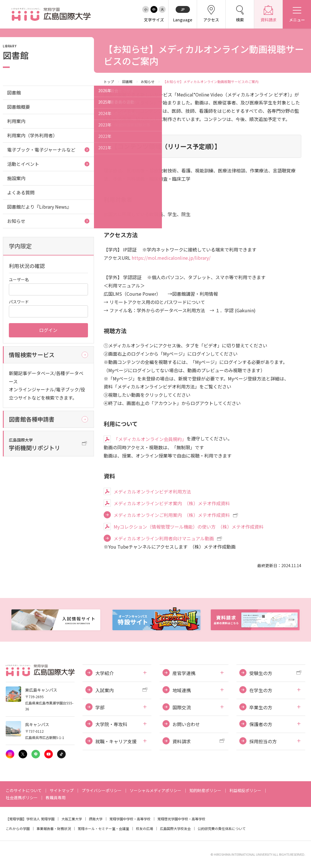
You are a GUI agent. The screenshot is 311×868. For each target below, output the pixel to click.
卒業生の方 (261, 707)
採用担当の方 (263, 741)
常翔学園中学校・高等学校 (130, 819)
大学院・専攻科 (111, 724)
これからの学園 (18, 828)
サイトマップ (62, 790)
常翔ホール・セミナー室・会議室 (103, 828)
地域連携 (182, 690)
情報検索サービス (32, 355)
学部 (100, 707)
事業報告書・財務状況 (54, 828)
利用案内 (16, 121)
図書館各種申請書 (32, 419)
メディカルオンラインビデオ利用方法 (152, 492)
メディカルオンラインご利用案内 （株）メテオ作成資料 (172, 515)
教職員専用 (56, 797)
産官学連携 (184, 673)
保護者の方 (261, 724)
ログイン (48, 330)
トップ (109, 81)
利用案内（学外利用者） (32, 135)
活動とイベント (23, 164)
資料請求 (182, 741)
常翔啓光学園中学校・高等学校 (181, 819)
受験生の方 (261, 673)
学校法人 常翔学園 (40, 819)
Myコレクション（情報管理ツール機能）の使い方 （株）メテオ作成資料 (189, 527)
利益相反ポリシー (245, 790)
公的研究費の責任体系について (222, 828)
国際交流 (182, 707)
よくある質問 (21, 192)
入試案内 (105, 690)
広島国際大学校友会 (175, 828)
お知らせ (148, 81)
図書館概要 (19, 107)
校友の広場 (145, 828)
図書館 (127, 81)
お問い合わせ (186, 724)
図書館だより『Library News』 (39, 207)
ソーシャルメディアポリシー (155, 790)
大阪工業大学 (72, 819)
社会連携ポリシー (22, 797)
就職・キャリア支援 (116, 741)
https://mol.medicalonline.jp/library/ (171, 258)
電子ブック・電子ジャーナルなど (41, 150)
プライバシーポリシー (102, 790)
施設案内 (16, 178)
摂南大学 (96, 819)
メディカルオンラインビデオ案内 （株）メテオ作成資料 (172, 503)
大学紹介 (105, 673)
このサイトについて (24, 790)
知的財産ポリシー (205, 790)
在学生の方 (261, 690)
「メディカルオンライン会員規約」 (150, 439)
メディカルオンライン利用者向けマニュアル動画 (164, 538)
